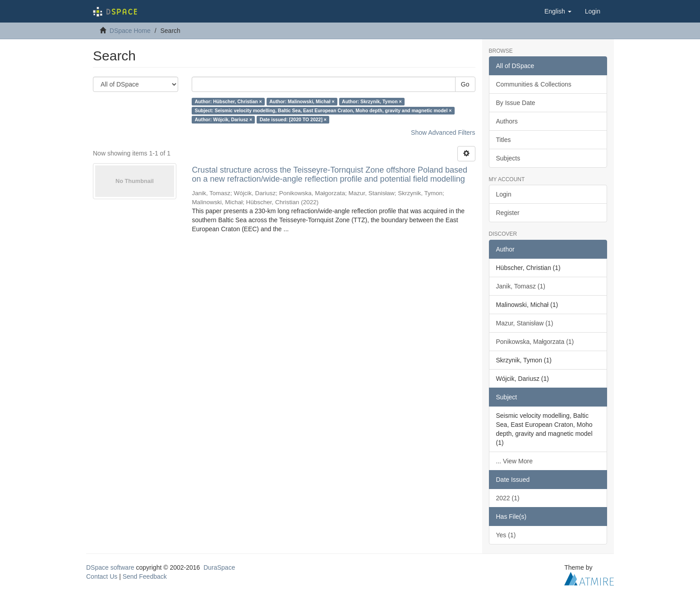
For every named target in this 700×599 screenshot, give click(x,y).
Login (504, 194)
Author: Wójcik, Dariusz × (223, 119)
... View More (514, 461)
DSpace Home (130, 31)
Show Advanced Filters (443, 133)
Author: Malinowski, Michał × (302, 101)
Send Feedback (145, 576)
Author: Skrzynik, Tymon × (372, 101)
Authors (507, 121)
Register (508, 213)
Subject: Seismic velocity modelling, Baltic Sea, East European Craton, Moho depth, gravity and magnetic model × (323, 110)
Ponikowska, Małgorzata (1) (535, 342)
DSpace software (110, 567)
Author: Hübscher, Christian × (228, 101)
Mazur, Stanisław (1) (525, 323)
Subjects (508, 158)
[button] (558, 11)
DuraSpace (219, 567)
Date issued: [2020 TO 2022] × (293, 119)
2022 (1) (508, 498)
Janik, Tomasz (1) (521, 286)
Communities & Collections (534, 84)
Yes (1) (506, 535)
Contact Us (102, 576)
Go (465, 84)
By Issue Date (516, 103)
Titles (504, 140)
